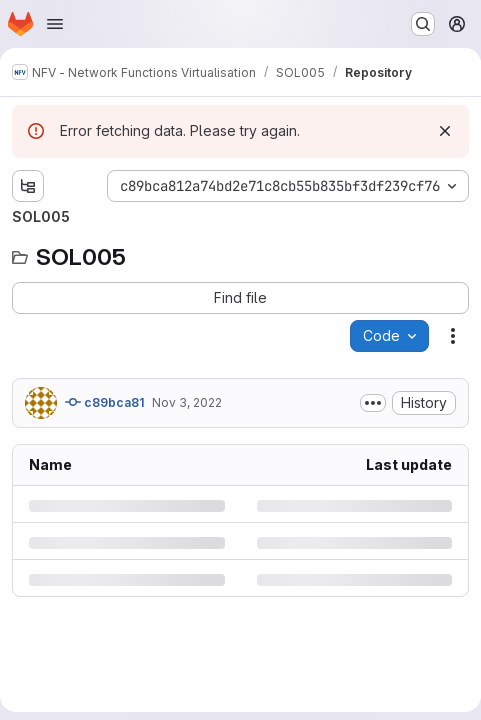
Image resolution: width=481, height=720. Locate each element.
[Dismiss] (445, 131)
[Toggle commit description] (373, 403)
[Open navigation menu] (55, 24)
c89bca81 (104, 402)
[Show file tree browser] (28, 186)
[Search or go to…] (423, 24)
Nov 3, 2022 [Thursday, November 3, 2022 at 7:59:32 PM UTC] (187, 402)
